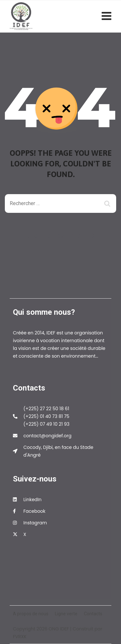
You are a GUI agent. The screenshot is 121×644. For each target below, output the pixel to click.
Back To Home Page (55, 236)
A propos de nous (31, 614)
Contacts (93, 614)
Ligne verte (66, 614)
